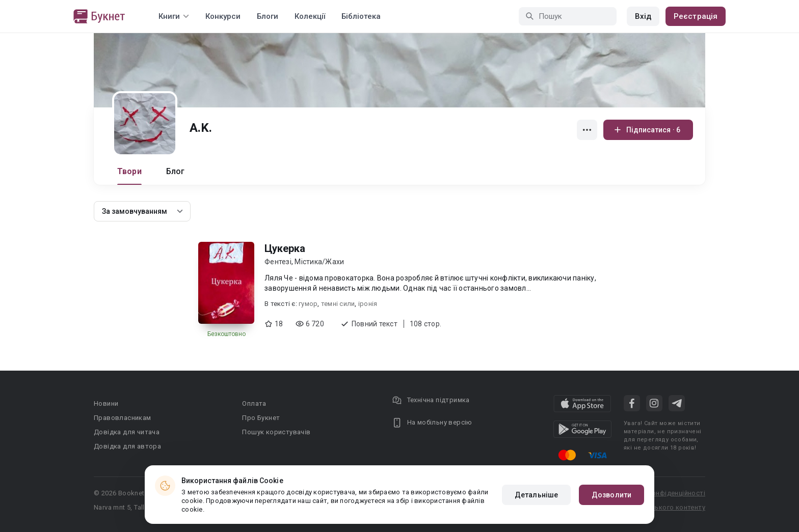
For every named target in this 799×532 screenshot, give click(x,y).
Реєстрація (696, 16)
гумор (308, 304)
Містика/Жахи (319, 262)
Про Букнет (261, 418)
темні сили (338, 304)
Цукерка (285, 248)
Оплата (254, 403)
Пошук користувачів (276, 432)
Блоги (268, 16)
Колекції (310, 16)
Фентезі (278, 262)
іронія (368, 304)
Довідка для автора (127, 446)
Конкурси (223, 16)
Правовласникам (123, 418)
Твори (129, 171)
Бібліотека (361, 16)
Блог (176, 171)
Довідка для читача (127, 432)
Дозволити (611, 495)
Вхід (643, 16)
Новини (106, 403)
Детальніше (536, 495)
